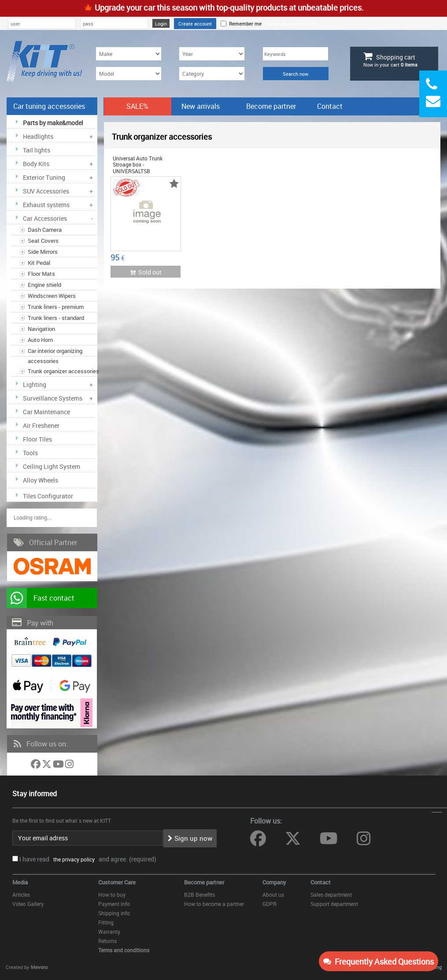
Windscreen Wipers (52, 296)
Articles (21, 895)
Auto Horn (40, 340)
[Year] (212, 54)
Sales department (331, 895)
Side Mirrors (43, 252)
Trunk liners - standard (56, 318)
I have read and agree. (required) (88, 859)
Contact (330, 106)
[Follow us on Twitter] (47, 766)
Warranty (109, 932)
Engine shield (44, 285)
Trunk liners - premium (56, 307)
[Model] (129, 74)
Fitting (106, 922)
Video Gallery (28, 904)
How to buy (112, 895)
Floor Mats (41, 274)
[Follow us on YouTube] (59, 766)
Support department (334, 904)
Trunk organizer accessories (63, 371)
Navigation (41, 329)
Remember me (244, 24)
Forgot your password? (291, 24)
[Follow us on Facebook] (36, 766)
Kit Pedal (39, 263)
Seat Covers (43, 241)
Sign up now (190, 838)
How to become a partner (214, 904)
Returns (107, 941)
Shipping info (114, 913)
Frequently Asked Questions (379, 961)
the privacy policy (73, 859)
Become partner (271, 106)
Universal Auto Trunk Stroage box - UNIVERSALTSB (138, 165)
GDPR (270, 904)
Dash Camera (45, 230)
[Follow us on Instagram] (69, 766)
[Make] (129, 54)
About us (273, 895)
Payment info (114, 904)
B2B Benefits (199, 895)
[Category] (212, 74)
